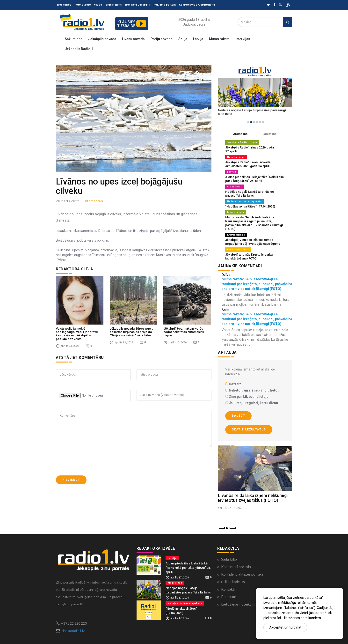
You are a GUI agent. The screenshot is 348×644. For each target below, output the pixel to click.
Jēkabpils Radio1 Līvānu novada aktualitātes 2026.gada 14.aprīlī (248, 164)
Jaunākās (240, 134)
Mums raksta (219, 39)
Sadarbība (229, 559)
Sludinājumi (114, 5)
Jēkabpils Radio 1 (79, 49)
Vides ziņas (235, 187)
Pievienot (71, 479)
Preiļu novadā (162, 39)
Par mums (229, 597)
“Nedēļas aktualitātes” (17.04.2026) (250, 206)
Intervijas (243, 39)
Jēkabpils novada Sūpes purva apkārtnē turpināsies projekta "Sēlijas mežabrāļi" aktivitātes (131, 331)
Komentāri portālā (236, 567)
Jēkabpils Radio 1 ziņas (242, 142)
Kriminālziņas (236, 235)
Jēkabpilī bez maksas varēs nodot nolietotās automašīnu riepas (184, 331)
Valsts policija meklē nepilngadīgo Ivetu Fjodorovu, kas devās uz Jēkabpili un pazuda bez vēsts (77, 333)
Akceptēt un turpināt (285, 627)
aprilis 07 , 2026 (229, 508)
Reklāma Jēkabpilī (138, 5)
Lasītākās (269, 134)
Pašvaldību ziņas (238, 249)
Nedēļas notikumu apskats (244, 201)
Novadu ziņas (236, 157)
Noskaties (64, 5)
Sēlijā (183, 39)
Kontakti (228, 589)
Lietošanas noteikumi (238, 604)
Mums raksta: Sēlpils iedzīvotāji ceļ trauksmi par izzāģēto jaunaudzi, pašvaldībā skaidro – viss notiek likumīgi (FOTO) (254, 223)
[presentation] (93, 460)
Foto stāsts (83, 5)
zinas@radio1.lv (73, 631)
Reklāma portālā (165, 5)
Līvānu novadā (133, 39)
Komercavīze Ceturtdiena (197, 5)
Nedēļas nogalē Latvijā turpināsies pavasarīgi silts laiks (250, 194)
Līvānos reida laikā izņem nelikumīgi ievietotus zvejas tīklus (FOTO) (253, 498)
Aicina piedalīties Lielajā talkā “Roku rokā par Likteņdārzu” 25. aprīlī (254, 179)
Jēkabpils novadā (102, 39)
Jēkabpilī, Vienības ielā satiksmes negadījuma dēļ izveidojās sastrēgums (253, 242)
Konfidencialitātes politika (242, 574)
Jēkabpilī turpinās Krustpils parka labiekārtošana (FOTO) (249, 256)
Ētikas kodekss (233, 582)
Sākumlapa (74, 39)
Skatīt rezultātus (249, 429)
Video (98, 5)
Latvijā (198, 39)
